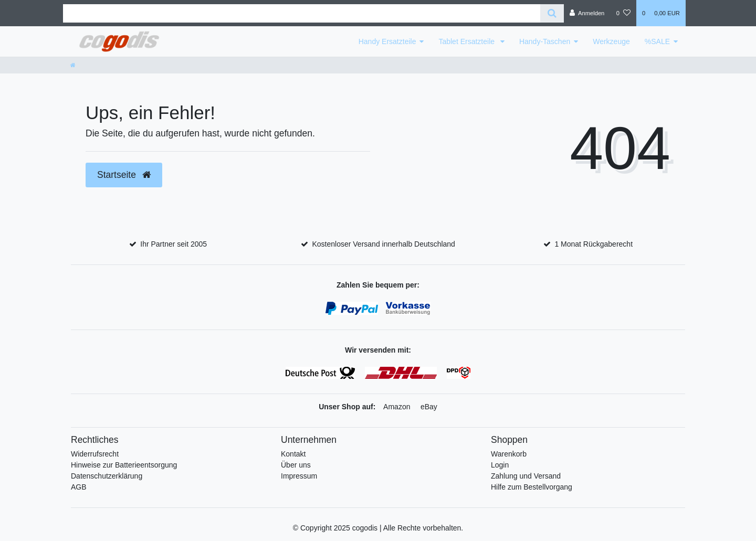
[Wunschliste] (623, 13)
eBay (429, 407)
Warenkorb (509, 454)
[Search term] (302, 13)
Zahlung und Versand (526, 476)
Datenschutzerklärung (107, 476)
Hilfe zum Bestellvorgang (532, 487)
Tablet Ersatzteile (468, 41)
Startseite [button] (124, 175)
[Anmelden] (587, 13)
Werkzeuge (611, 41)
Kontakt (293, 454)
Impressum (299, 476)
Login (500, 465)
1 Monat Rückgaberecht (594, 244)
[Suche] (552, 13)
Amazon (397, 407)
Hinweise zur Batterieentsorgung (124, 465)
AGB (79, 487)
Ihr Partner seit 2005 (174, 244)
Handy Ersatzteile (387, 41)
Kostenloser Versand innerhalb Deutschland (383, 244)
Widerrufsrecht (95, 454)
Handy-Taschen (545, 41)
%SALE (657, 41)
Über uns (296, 465)
